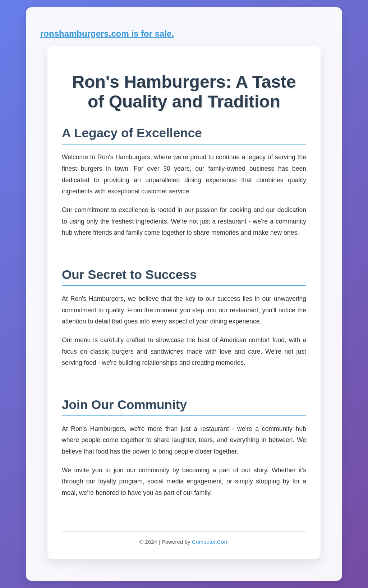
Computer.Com (210, 542)
